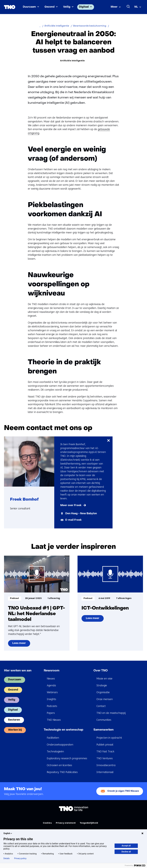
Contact (101, 706)
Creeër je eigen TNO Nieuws (123, 791)
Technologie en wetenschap (64, 730)
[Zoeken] (128, 7)
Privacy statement (66, 823)
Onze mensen (105, 699)
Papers (51, 713)
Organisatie (103, 692)
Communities (104, 720)
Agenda (51, 685)
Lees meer (20, 644)
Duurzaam (29, 7)
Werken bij (15, 730)
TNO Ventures (105, 758)
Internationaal (105, 772)
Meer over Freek (71, 505)
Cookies (47, 823)
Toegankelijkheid (89, 823)
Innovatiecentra (106, 765)
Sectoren (14, 720)
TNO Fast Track (105, 752)
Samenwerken (104, 730)
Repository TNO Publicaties (62, 772)
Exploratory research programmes (67, 758)
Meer (114, 7)
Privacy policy (20, 858)
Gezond (50, 7)
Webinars (52, 692)
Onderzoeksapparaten (60, 745)
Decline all (126, 852)
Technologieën (55, 752)
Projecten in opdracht (109, 738)
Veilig (67, 7)
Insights (51, 699)
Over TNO (101, 671)
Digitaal (84, 7)
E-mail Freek (73, 520)
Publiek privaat (105, 745)
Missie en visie (104, 679)
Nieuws (51, 679)
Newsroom (52, 671)
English (8, 833)
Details (7, 858)
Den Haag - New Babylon (81, 514)
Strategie (102, 685)
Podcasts (52, 706)
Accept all (126, 846)
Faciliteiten (53, 738)
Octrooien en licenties (59, 765)
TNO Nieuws (54, 720)
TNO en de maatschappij (111, 713)
